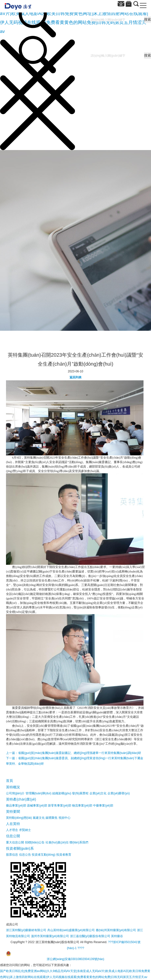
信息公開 (13, 836)
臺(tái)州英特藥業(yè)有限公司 (116, 930)
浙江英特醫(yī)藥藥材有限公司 (26, 930)
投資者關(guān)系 (20, 848)
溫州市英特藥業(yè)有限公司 (50, 936)
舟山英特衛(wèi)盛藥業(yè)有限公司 (71, 930)
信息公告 (25, 855)
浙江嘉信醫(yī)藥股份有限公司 (90, 936)
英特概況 (13, 787)
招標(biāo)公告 (35, 842)
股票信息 (12, 855)
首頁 (9, 781)
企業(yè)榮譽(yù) (119, 793)
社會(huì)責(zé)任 (57, 842)
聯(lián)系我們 (79, 842)
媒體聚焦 (51, 818)
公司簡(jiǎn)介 (15, 793)
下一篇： (74, 761)
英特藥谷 (117, 936)
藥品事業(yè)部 (16, 806)
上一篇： (73, 753)
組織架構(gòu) (62, 793)
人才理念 (12, 830)
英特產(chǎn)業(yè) (21, 799)
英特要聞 (13, 812)
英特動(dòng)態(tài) (19, 818)
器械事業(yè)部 (37, 806)
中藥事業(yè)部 (103, 806)
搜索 (147, 19)
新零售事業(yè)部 (60, 806)
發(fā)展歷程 (80, 793)
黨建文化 (39, 818)
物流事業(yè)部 (82, 806)
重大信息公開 (15, 842)
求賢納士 (25, 830)
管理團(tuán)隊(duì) (38, 793)
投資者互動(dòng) (44, 855)
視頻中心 (64, 818)
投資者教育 (64, 855)
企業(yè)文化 (98, 793)
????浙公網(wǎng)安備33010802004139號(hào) (55, 954)
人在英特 (13, 824)
